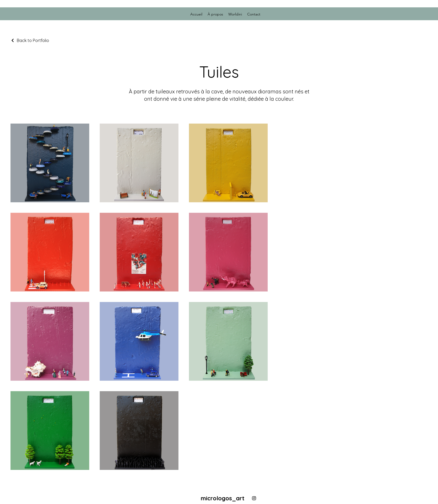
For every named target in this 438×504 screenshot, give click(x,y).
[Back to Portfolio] (30, 40)
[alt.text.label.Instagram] (254, 498)
